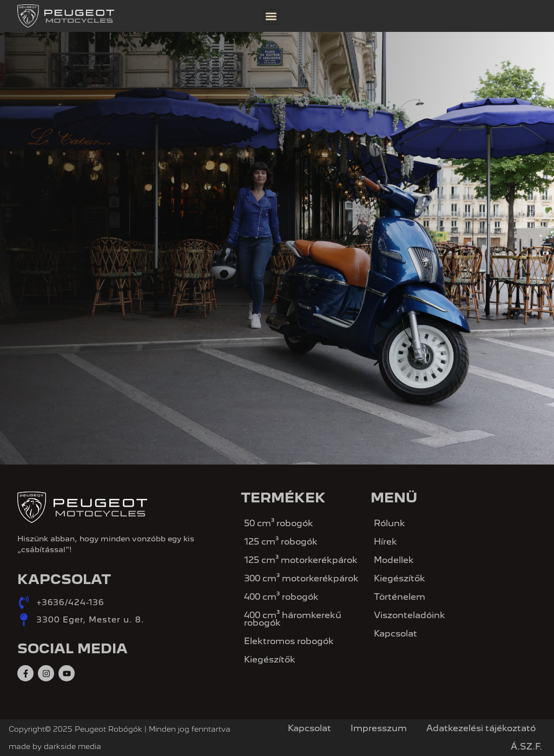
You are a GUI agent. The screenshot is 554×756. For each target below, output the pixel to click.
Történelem (400, 597)
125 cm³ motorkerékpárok (301, 560)
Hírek (385, 542)
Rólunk (390, 523)
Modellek (394, 560)
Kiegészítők (270, 659)
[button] (271, 16)
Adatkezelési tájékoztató (481, 728)
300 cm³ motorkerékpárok (301, 578)
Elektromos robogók (289, 641)
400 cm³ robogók (281, 597)
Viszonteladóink (410, 615)
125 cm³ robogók (281, 542)
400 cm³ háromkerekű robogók (293, 619)
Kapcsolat (395, 634)
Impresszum (379, 728)
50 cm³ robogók (279, 523)
